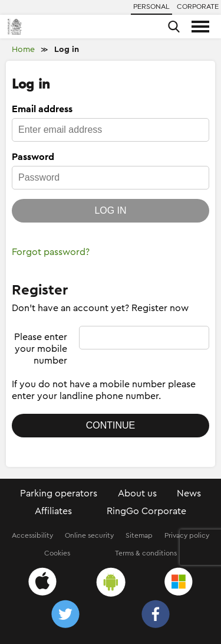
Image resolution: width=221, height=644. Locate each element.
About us (137, 493)
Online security (89, 535)
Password (33, 157)
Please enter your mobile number (41, 349)
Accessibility (32, 535)
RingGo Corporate (146, 511)
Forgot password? (51, 252)
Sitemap (139, 535)
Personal (151, 6)
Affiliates (53, 511)
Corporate (198, 6)
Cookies (57, 553)
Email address (42, 109)
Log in (67, 50)
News (189, 493)
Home (23, 50)
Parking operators (59, 493)
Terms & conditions (146, 553)
